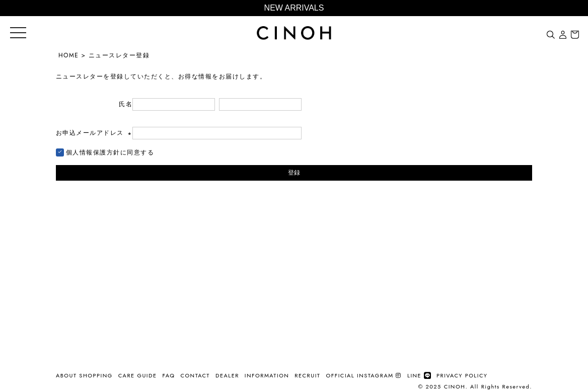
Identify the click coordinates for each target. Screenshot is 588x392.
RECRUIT (307, 375)
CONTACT (195, 375)
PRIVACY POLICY (462, 375)
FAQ (169, 375)
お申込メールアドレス (94, 133)
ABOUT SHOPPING (84, 375)
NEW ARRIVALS (294, 8)
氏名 (126, 104)
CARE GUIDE (138, 375)
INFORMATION (267, 375)
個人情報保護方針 (93, 152)
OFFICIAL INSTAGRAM (363, 375)
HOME (68, 55)
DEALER (227, 375)
